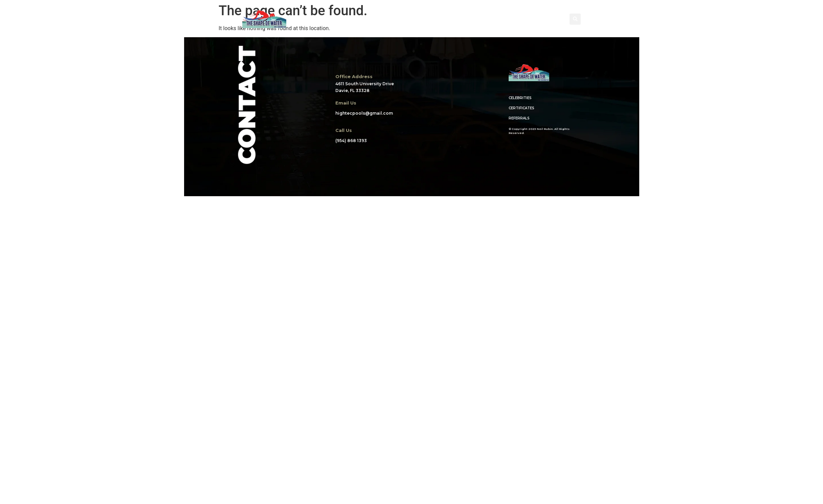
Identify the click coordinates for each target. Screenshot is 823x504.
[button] (575, 19)
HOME (299, 19)
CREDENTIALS (460, 19)
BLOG (500, 19)
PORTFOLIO (366, 19)
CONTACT (533, 19)
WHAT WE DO (411, 19)
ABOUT (330, 19)
